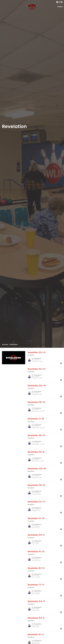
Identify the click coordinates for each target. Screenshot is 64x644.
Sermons (5, 345)
